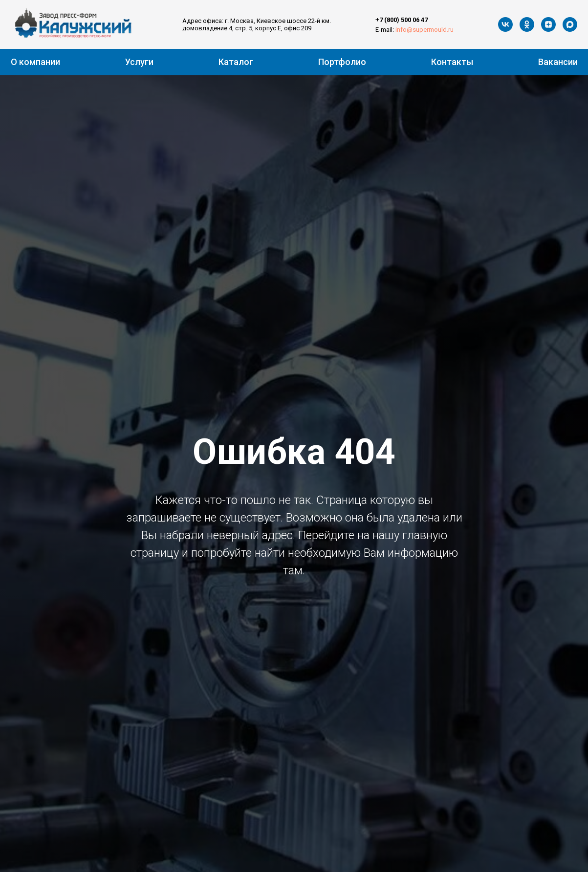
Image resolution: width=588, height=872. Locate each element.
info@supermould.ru (425, 30)
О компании (35, 62)
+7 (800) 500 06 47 (402, 20)
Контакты (452, 62)
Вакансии (558, 62)
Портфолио (342, 62)
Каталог (236, 62)
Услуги (139, 62)
